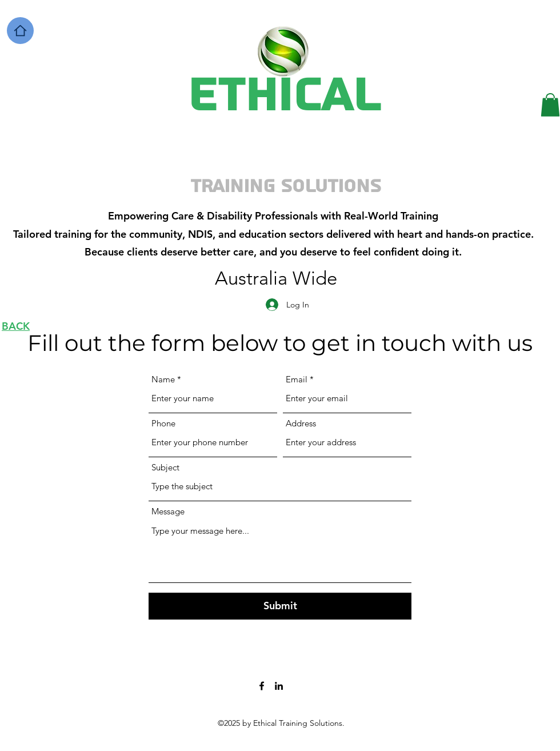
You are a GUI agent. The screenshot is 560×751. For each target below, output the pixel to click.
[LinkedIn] (279, 686)
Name (163, 379)
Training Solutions (286, 186)
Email (297, 379)
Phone (163, 423)
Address (301, 423)
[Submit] (280, 606)
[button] (550, 105)
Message (168, 511)
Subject (165, 467)
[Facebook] (262, 686)
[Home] (20, 31)
